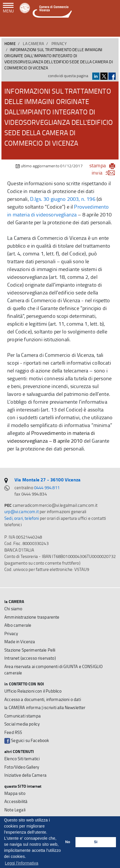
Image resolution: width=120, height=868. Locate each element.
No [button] (68, 842)
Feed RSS (13, 732)
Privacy (59, 43)
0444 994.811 (47, 488)
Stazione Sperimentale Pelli (30, 650)
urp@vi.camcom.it (22, 512)
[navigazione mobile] (8, 8)
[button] (111, 29)
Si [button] (96, 842)
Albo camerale (18, 625)
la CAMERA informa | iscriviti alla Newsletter (45, 707)
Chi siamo (13, 609)
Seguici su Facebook (27, 741)
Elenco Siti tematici (22, 759)
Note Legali (15, 810)
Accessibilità (16, 801)
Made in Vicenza (20, 642)
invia (105, 173)
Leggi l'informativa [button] (22, 863)
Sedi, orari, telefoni (22, 518)
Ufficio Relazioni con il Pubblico (33, 691)
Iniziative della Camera (25, 775)
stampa (98, 165)
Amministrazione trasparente (32, 617)
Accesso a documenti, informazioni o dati (43, 699)
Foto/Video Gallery (22, 767)
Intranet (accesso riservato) (30, 658)
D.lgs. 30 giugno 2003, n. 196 (63, 199)
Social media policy (22, 724)
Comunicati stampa (23, 716)
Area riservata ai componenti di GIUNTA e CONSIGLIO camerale (53, 670)
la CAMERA (33, 43)
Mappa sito (15, 793)
